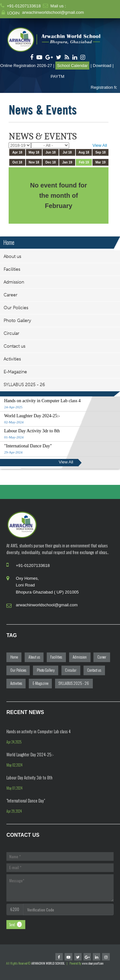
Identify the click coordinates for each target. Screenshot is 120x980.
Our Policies (16, 308)
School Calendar (72, 66)
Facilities (12, 269)
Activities (12, 359)
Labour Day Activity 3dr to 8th (29, 777)
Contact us (14, 346)
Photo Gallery (17, 321)
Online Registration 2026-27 (26, 66)
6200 (15, 909)
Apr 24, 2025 (14, 742)
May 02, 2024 (14, 765)
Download (102, 66)
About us (12, 257)
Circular (11, 333)
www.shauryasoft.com (93, 963)
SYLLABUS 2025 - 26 (24, 385)
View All (100, 145)
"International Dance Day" (26, 801)
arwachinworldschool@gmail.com (53, 12)
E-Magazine (15, 372)
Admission (14, 282)
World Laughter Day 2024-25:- (30, 754)
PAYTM (57, 76)
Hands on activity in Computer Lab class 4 (39, 731)
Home (9, 242)
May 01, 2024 (14, 788)
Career (10, 295)
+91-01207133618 (24, 6)
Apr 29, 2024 (14, 811)
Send (12, 925)
